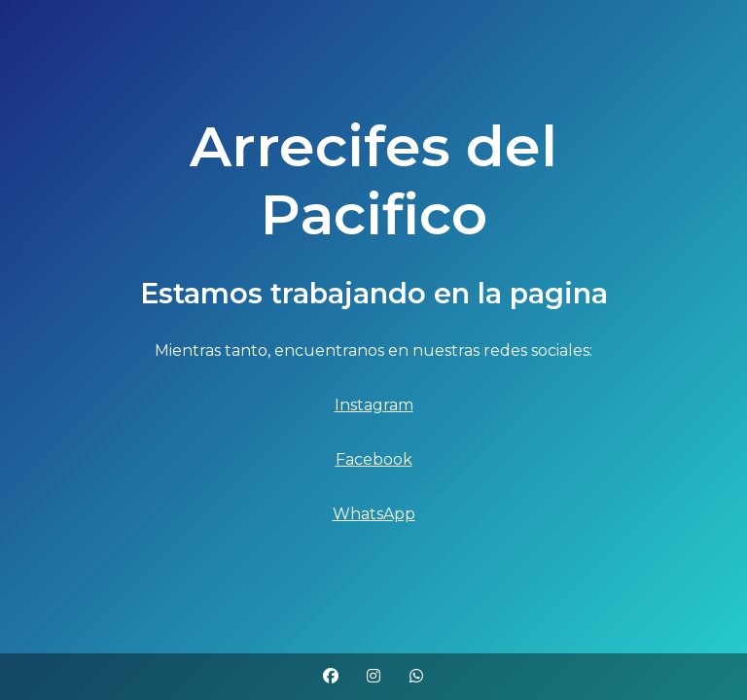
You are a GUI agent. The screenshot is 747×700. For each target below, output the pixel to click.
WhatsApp (374, 514)
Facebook (374, 459)
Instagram (374, 405)
